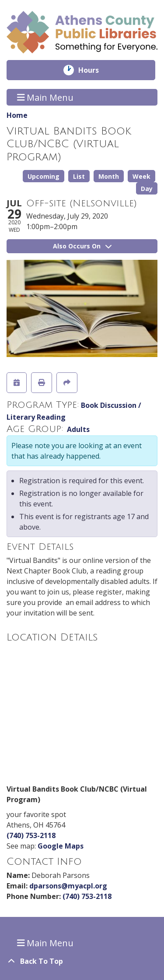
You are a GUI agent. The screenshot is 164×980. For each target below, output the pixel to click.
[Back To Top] (82, 961)
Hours (95, 70)
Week (141, 176)
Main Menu (45, 97)
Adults (78, 429)
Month (109, 176)
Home (17, 115)
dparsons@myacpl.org (68, 886)
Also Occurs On (82, 246)
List (79, 176)
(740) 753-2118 (31, 835)
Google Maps (61, 846)
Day (147, 189)
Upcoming (44, 176)
